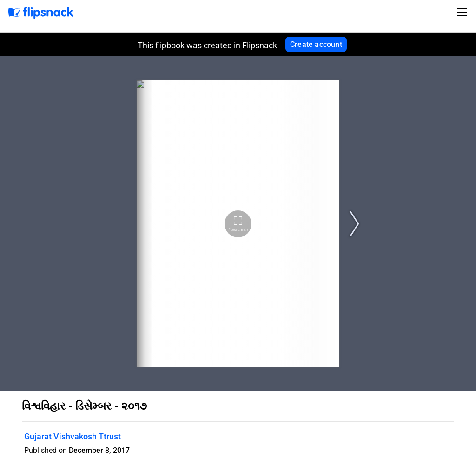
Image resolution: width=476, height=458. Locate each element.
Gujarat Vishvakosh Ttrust (73, 436)
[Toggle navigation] (463, 12)
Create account (316, 44)
